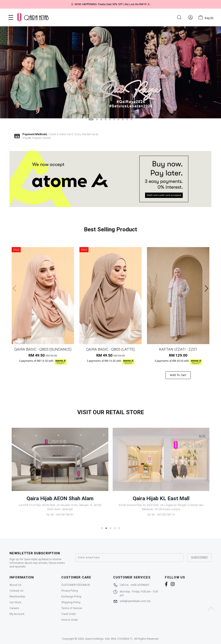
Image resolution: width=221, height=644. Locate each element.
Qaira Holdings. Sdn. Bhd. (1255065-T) (109, 639)
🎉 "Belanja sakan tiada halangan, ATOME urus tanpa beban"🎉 (159, 4)
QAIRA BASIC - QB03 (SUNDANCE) (43, 349)
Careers (14, 608)
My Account (17, 614)
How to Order (70, 620)
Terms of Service (72, 608)
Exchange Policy (71, 596)
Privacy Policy (70, 591)
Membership (17, 596)
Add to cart (178, 375)
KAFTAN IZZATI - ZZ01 (178, 349)
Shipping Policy (71, 602)
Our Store (15, 602)
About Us (15, 585)
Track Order (69, 614)
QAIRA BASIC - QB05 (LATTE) (110, 349)
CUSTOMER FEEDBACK (76, 585)
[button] (91, 119)
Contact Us (16, 591)
